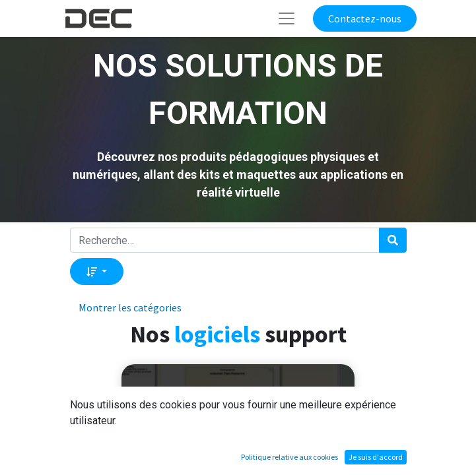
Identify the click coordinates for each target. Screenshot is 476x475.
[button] (97, 271)
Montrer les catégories (130, 307)
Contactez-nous (365, 18)
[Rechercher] (393, 240)
